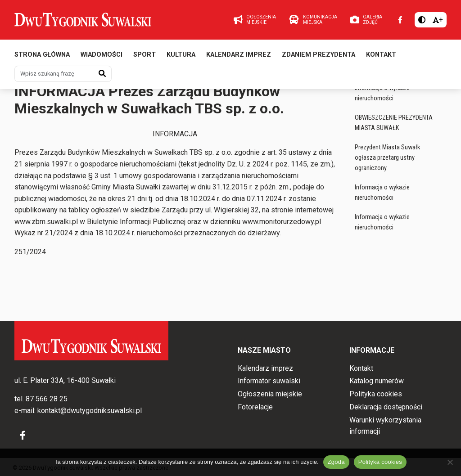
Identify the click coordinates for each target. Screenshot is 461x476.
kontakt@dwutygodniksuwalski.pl (90, 411)
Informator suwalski (269, 381)
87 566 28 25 (47, 399)
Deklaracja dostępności (386, 407)
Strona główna (42, 57)
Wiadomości (102, 57)
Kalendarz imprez (239, 57)
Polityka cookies (376, 394)
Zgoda (336, 462)
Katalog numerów (377, 381)
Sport (145, 57)
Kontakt (381, 57)
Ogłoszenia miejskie (44, 95)
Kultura (181, 57)
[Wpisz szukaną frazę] (54, 76)
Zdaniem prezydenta (319, 57)
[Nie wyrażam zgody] (450, 462)
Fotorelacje (255, 407)
